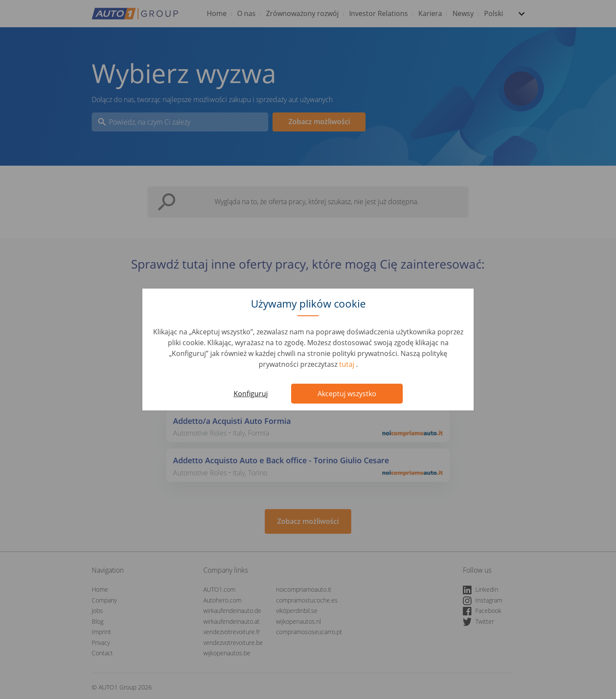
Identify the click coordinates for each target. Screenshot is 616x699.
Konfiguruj (251, 394)
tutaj (348, 364)
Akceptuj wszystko (347, 394)
